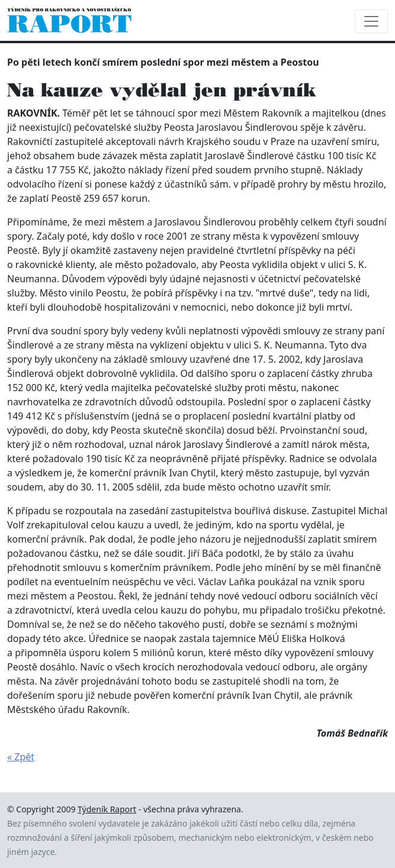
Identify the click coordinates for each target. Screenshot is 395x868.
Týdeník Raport (107, 809)
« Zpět (21, 757)
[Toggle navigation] (371, 21)
